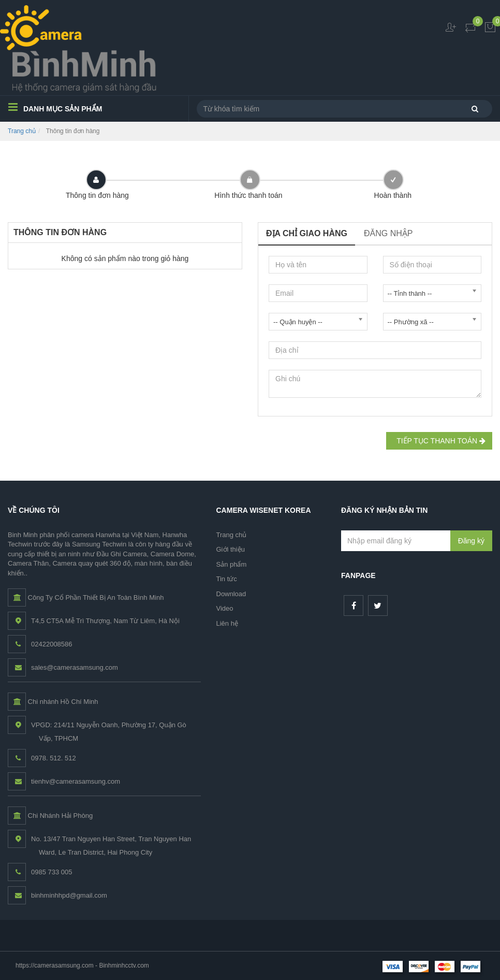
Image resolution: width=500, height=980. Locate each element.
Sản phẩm (232, 564)
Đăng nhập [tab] (388, 233)
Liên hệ (227, 623)
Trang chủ (22, 131)
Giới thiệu (231, 549)
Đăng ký (471, 541)
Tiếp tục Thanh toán (439, 441)
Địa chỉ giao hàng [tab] (307, 233)
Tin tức (227, 579)
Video (225, 608)
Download (231, 594)
